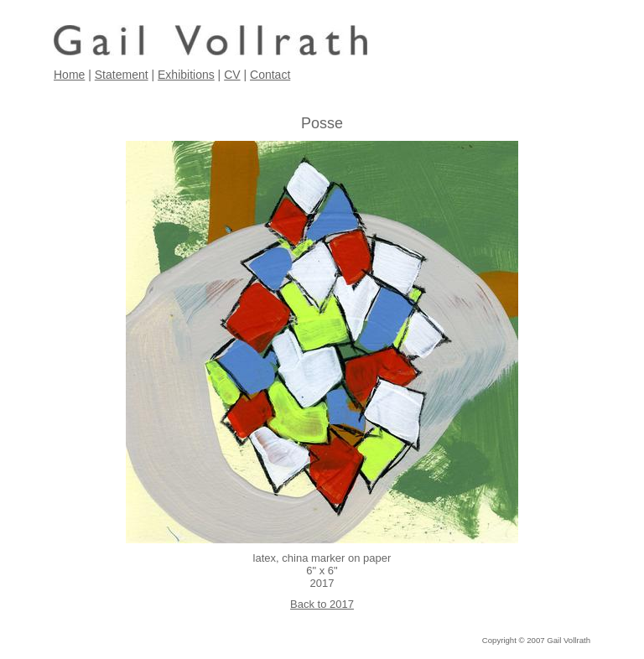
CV (232, 75)
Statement (122, 75)
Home (69, 75)
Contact (270, 75)
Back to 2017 (322, 604)
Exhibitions (186, 75)
